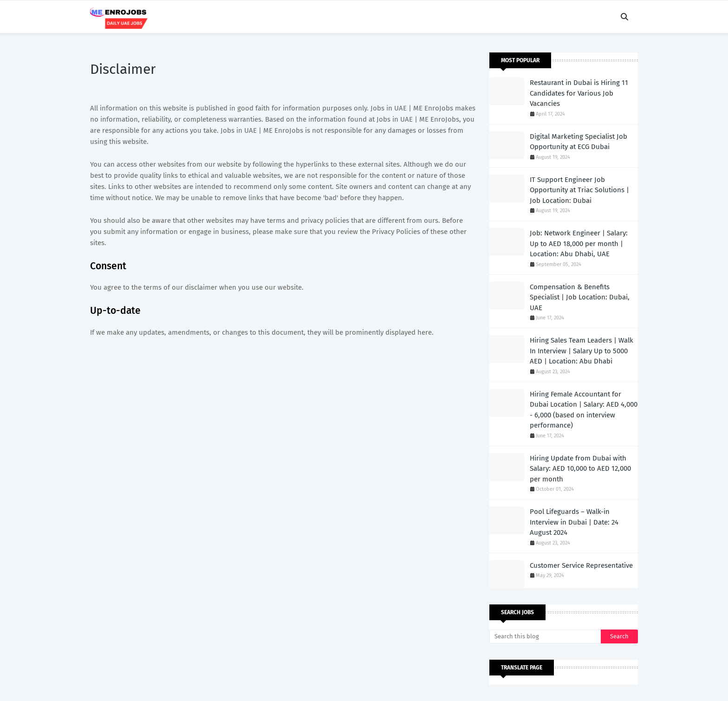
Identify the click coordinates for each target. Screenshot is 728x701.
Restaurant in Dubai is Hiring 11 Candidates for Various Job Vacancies (579, 93)
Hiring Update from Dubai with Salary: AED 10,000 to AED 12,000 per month (580, 469)
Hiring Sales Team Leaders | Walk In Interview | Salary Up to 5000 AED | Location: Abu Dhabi (582, 351)
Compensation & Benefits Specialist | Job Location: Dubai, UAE (580, 297)
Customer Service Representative (581, 565)
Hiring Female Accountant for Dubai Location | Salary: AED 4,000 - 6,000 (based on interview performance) (584, 410)
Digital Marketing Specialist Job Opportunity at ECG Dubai (578, 142)
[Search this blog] (545, 636)
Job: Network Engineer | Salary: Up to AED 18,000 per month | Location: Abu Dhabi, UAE (579, 243)
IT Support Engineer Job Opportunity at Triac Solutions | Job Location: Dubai (579, 190)
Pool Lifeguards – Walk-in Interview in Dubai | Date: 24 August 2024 (574, 522)
